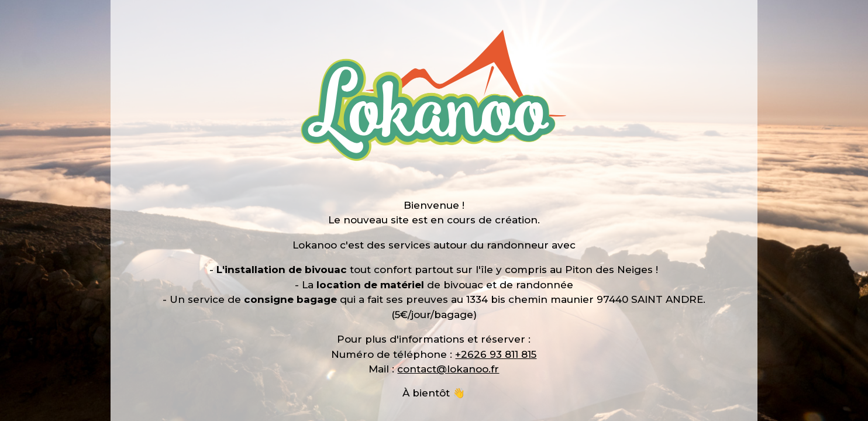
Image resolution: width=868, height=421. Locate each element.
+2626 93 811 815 (496, 354)
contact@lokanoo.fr (448, 369)
